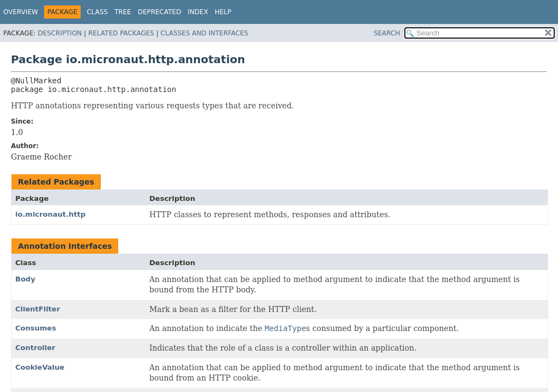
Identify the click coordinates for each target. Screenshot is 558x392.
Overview (21, 12)
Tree (123, 12)
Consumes (36, 328)
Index (198, 12)
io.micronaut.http (50, 214)
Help (223, 12)
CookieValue (40, 367)
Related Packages (121, 33)
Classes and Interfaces (205, 33)
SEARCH (387, 33)
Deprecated (160, 12)
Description (60, 33)
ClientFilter (38, 309)
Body (25, 279)
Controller (35, 348)
